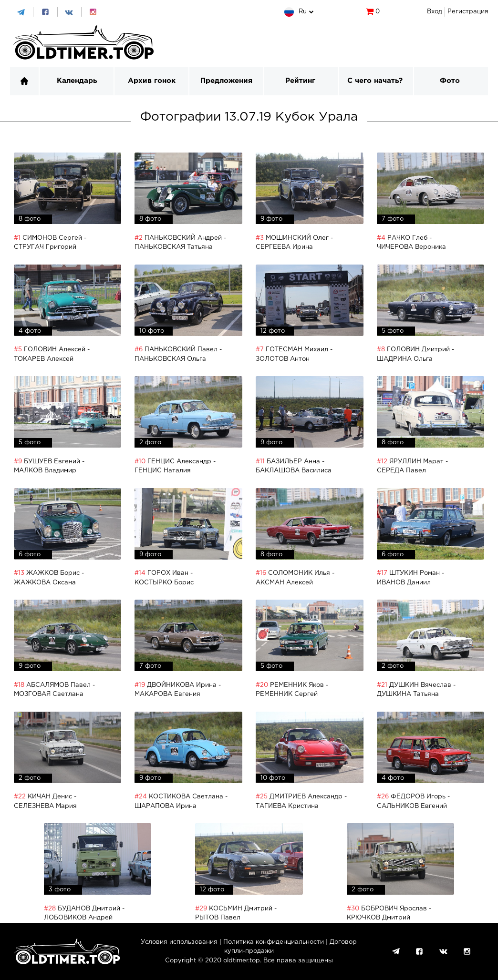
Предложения (226, 81)
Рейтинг (300, 81)
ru (303, 12)
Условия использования (179, 942)
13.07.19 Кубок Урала (291, 117)
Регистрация (468, 12)
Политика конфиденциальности (274, 942)
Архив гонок (152, 81)
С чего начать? (375, 81)
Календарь (77, 81)
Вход (435, 12)
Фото (450, 81)
